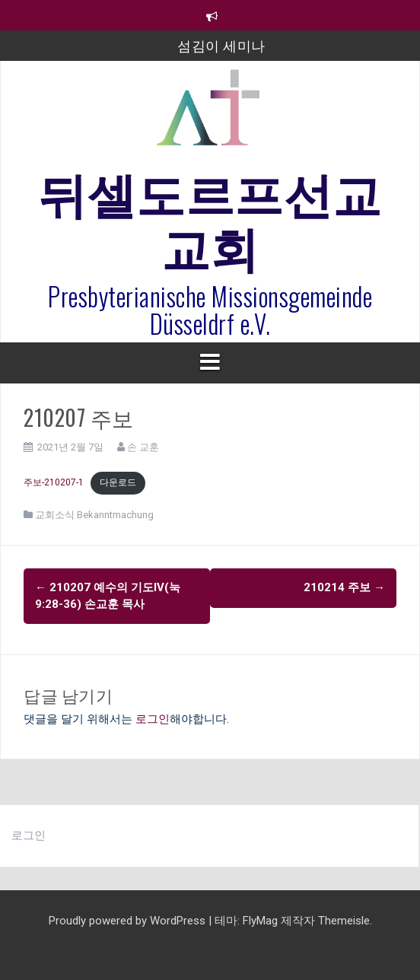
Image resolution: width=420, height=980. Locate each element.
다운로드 (118, 482)
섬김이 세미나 (221, 45)
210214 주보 (344, 587)
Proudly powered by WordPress (129, 921)
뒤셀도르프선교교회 (210, 218)
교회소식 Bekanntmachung (94, 515)
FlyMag (260, 921)
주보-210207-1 (54, 482)
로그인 (153, 719)
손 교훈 (143, 447)
